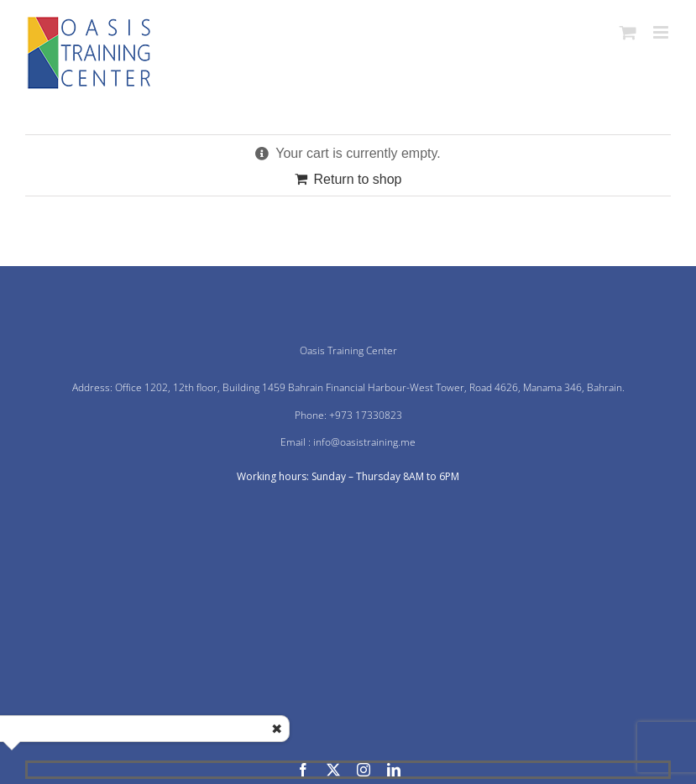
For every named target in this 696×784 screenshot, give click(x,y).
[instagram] (364, 770)
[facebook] (303, 770)
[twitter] (333, 770)
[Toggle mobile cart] (628, 32)
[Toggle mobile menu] (662, 32)
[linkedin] (394, 770)
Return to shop (358, 179)
